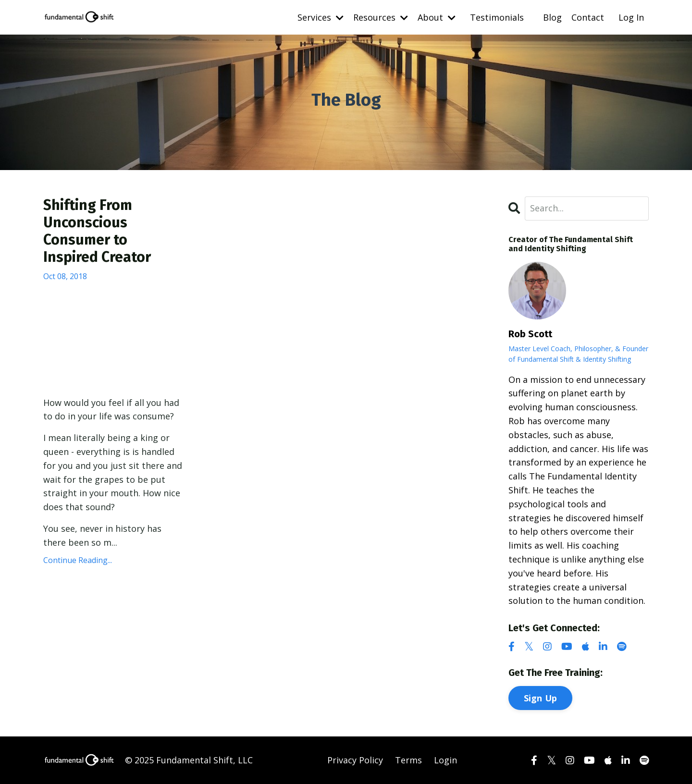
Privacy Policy (355, 760)
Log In (631, 17)
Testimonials (497, 17)
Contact (588, 17)
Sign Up (541, 698)
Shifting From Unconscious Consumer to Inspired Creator (97, 231)
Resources (381, 17)
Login (445, 760)
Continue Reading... (78, 560)
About (437, 17)
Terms (408, 760)
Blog (552, 17)
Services (321, 17)
